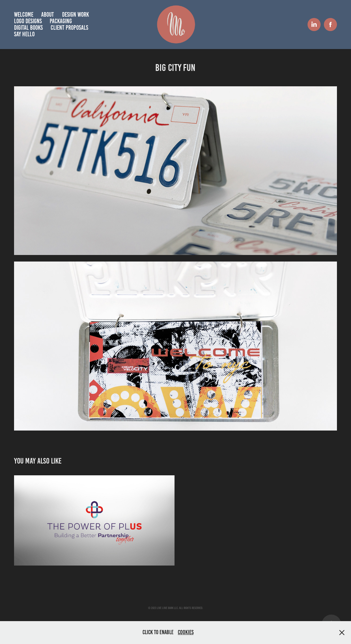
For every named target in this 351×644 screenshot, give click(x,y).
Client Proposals (69, 28)
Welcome (24, 15)
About (48, 15)
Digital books (28, 28)
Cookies (186, 632)
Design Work (75, 15)
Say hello (24, 34)
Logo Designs (28, 21)
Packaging (61, 21)
